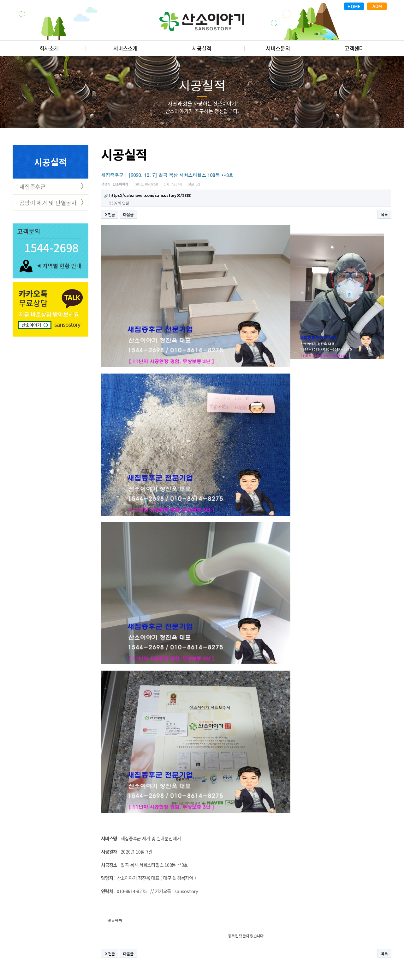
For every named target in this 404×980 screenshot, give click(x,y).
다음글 (128, 214)
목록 (384, 214)
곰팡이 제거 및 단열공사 (48, 203)
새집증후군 (33, 186)
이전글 (110, 214)
